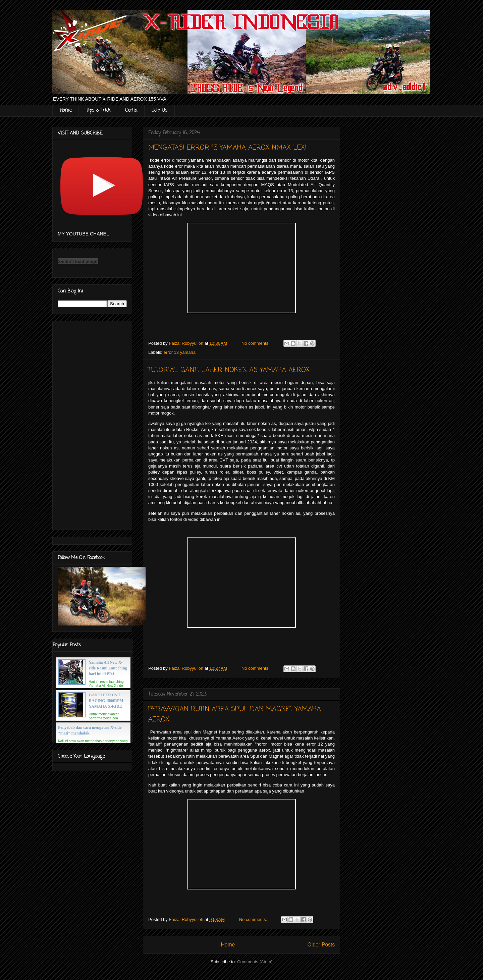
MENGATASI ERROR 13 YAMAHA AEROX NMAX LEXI (227, 148)
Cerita (131, 111)
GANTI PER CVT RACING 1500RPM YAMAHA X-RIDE (106, 701)
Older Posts (321, 945)
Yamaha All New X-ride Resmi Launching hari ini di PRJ (108, 668)
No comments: (256, 343)
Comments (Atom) (255, 962)
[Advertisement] (92, 424)
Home (66, 111)
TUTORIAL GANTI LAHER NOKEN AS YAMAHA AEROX (229, 370)
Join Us (159, 111)
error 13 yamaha (180, 352)
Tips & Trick (98, 111)
